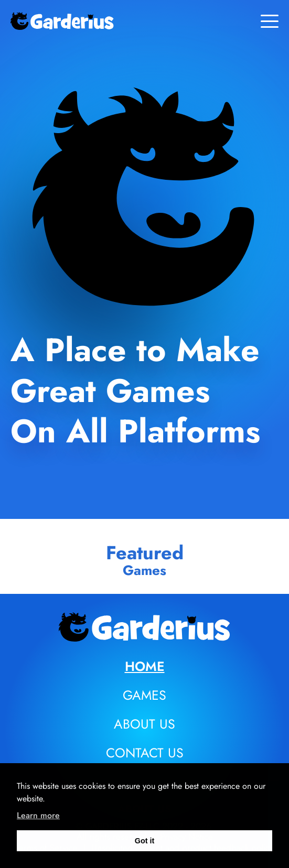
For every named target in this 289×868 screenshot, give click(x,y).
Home (145, 666)
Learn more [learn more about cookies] (38, 815)
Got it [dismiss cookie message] (145, 841)
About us (144, 724)
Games (144, 695)
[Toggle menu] (270, 21)
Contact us (145, 753)
